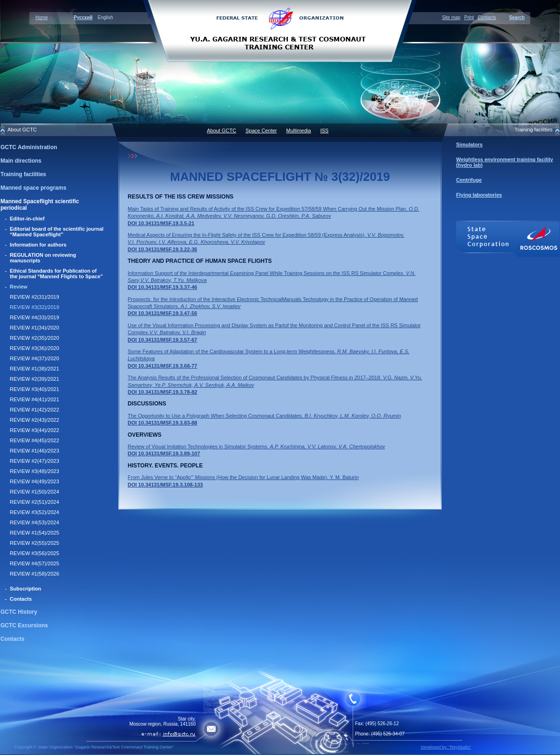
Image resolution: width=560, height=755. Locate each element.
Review (19, 287)
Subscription (25, 589)
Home (42, 17)
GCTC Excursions (24, 625)
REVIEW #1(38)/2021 (34, 369)
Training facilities (23, 174)
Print (469, 17)
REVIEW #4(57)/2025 (34, 563)
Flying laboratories (479, 195)
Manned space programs (33, 188)
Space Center (261, 130)
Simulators (469, 144)
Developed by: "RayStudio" (446, 747)
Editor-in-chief (27, 219)
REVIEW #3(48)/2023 (34, 471)
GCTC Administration (29, 147)
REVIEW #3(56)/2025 (34, 553)
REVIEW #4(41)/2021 (34, 399)
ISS (324, 130)
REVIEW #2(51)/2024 (34, 502)
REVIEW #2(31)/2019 (34, 297)
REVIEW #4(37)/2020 (34, 358)
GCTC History (19, 612)
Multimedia (298, 130)
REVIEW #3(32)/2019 (34, 307)
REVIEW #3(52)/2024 (34, 512)
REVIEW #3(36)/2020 (34, 348)
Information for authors (38, 245)
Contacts (487, 17)
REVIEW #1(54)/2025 (34, 533)
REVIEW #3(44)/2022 (34, 430)
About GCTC (222, 130)
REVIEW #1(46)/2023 (34, 451)
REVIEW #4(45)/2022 (34, 440)
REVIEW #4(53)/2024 (34, 522)
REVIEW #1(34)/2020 (34, 328)
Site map (451, 17)
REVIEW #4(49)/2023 (34, 481)
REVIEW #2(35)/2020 (34, 338)
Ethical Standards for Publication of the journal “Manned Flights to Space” (56, 274)
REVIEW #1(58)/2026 (34, 574)
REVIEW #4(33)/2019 (34, 317)
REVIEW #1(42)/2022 (34, 410)
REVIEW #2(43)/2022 (34, 420)
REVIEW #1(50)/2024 (34, 492)
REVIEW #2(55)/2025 (34, 543)
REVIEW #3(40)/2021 (34, 389)
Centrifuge (469, 180)
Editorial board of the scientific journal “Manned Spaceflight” (57, 232)
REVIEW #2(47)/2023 (34, 461)
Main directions (21, 161)
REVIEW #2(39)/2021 (34, 379)
